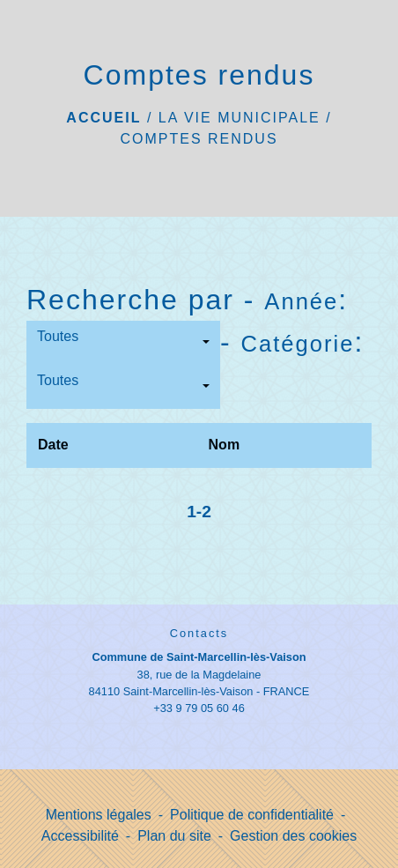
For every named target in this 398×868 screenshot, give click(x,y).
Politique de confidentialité (252, 815)
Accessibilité (80, 836)
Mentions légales (99, 815)
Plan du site (174, 836)
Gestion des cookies (293, 836)
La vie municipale (240, 118)
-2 (204, 512)
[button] (123, 343)
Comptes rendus (199, 139)
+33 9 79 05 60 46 (199, 708)
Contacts (199, 633)
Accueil (103, 118)
